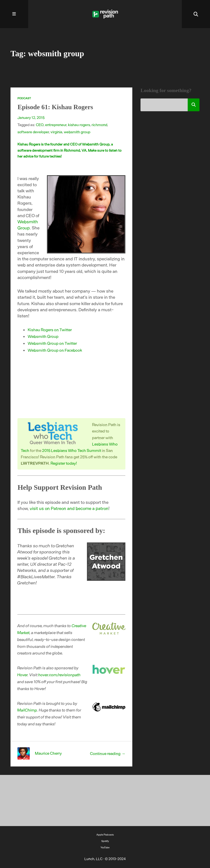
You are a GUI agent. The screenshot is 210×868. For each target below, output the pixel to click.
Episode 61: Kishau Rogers (55, 107)
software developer (33, 132)
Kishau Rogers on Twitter (50, 330)
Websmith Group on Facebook (55, 350)
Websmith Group (43, 336)
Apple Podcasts (105, 834)
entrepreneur (56, 125)
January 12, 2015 (31, 117)
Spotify (105, 841)
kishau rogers (79, 125)
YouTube (105, 847)
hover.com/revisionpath (60, 675)
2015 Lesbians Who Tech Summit (72, 450)
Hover (23, 675)
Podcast (24, 98)
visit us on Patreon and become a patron (69, 508)
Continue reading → (108, 753)
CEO (40, 125)
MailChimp (27, 710)
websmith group (77, 132)
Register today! (64, 463)
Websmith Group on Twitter (52, 343)
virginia (56, 132)
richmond (99, 125)
